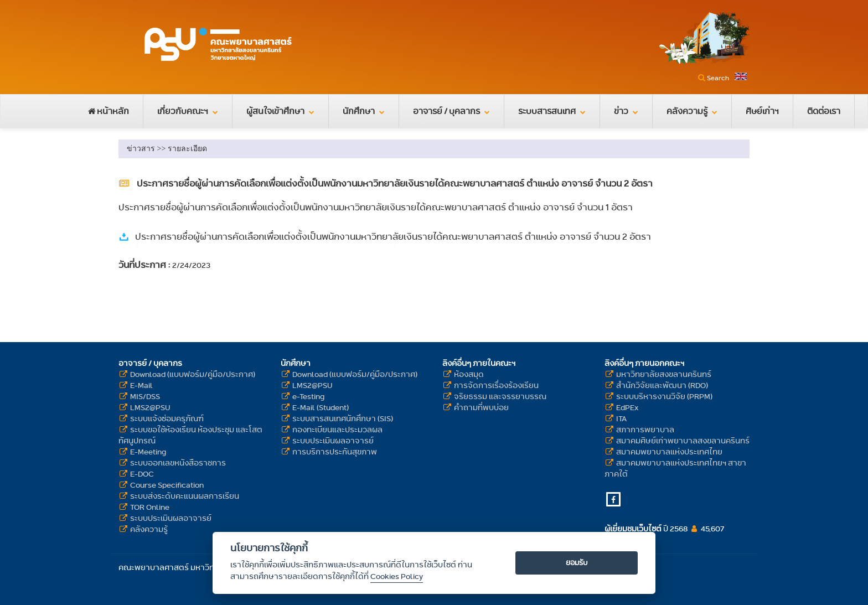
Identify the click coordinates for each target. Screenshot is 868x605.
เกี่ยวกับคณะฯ (188, 111)
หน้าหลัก (108, 111)
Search (718, 78)
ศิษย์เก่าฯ (762, 111)
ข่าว (626, 111)
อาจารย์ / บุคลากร (451, 111)
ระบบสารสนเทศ (552, 111)
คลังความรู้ (692, 111)
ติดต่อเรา (824, 111)
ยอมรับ (577, 562)
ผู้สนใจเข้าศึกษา (280, 111)
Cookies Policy (397, 576)
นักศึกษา (364, 111)
